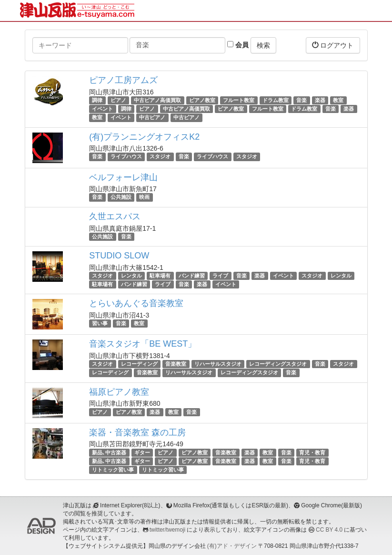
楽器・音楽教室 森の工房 (137, 432)
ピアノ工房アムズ (123, 80)
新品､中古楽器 (109, 452)
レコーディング (139, 364)
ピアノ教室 (202, 100)
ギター (142, 452)
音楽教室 (176, 364)
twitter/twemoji (167, 530)
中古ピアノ (152, 117)
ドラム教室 (276, 100)
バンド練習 (192, 276)
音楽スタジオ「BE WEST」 (143, 344)
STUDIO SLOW (119, 256)
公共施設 (121, 197)
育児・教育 (312, 452)
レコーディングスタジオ (278, 364)
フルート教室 (239, 100)
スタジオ (160, 157)
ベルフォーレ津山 (123, 177)
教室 (338, 100)
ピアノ (118, 100)
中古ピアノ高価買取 (157, 100)
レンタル (131, 276)
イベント (102, 109)
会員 (238, 45)
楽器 (320, 100)
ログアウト (333, 45)
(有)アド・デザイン (232, 546)
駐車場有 (160, 276)
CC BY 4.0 (329, 530)
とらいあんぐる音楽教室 (136, 303)
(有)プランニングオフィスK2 (144, 137)
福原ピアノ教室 (119, 392)
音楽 (302, 100)
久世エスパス (115, 216)
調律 (97, 100)
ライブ (220, 276)
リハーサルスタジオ (218, 364)
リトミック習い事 (113, 470)
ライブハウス (126, 157)
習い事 (100, 323)
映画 (144, 197)
